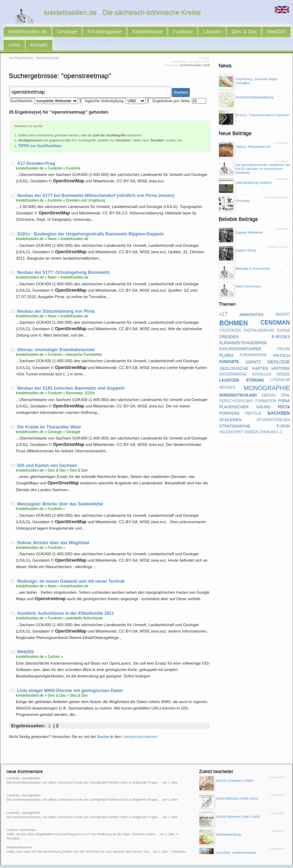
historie (281, 356)
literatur (280, 368)
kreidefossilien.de (23, 33)
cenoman (275, 311)
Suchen (181, 79)
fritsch (282, 343)
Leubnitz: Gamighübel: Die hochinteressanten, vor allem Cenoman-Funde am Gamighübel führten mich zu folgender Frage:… (84, 767)
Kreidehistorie (119, 33)
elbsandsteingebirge (243, 331)
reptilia (253, 401)
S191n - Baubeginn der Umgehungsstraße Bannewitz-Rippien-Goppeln (91, 221)
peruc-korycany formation (248, 389)
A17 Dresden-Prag (36, 150)
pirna (284, 389)
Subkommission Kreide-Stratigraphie (193, 862)
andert (282, 303)
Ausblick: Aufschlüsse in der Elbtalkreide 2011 (66, 600)
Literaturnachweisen (140, 723)
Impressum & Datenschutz (65, 862)
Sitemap (94, 862)
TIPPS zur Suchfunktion (40, 132)
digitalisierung (259, 319)
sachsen (279, 401)
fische (284, 337)
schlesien (230, 408)
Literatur (171, 33)
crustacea (230, 319)
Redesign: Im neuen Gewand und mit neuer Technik (71, 568)
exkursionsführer (240, 337)
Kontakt (263, 33)
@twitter (229, 862)
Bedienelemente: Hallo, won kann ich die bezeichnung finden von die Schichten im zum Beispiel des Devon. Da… (79, 836)
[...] (279, 420)
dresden (229, 324)
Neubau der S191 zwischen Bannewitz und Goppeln (71, 375)
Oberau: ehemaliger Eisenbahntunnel (56, 337)
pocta (284, 395)
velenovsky (231, 420)
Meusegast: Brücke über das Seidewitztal (60, 491)
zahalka (268, 420)
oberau (269, 383)
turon (283, 414)
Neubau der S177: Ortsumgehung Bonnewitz (64, 259)
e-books (281, 325)
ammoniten (251, 303)
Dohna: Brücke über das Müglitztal (53, 529)
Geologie (55, 33)
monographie (267, 376)
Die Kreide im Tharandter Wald (49, 414)
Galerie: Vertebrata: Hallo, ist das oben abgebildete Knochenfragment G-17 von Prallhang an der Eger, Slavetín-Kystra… (83, 819)
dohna (283, 319)
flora (226, 343)
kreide (283, 363)
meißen (227, 376)
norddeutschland (238, 383)
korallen (262, 363)
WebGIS (223, 33)
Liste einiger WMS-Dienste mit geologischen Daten (70, 677)
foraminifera (253, 343)
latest (107, 862)
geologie (279, 350)
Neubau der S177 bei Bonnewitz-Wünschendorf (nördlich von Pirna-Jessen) (96, 182)
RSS (24, 862)
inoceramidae (233, 363)
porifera (229, 401)
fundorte (229, 350)
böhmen (234, 311)
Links (243, 33)
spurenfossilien (273, 408)
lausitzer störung (242, 368)
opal (285, 383)
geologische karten (244, 356)
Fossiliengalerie (85, 33)
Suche (103, 723)
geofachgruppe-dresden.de (142, 862)
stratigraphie (235, 414)
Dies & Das (197, 33)
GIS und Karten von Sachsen (47, 452)
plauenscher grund (245, 395)
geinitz (253, 350)
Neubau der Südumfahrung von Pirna (56, 298)
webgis (251, 420)
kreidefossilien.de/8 (195, 54)
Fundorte (148, 33)
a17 (223, 303)
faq (116, 862)
